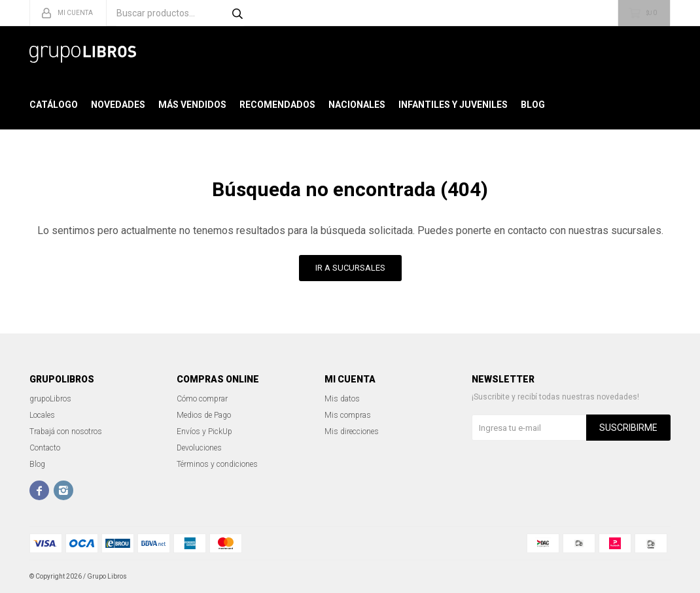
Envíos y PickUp (204, 432)
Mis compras (348, 415)
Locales (42, 415)
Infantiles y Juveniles (453, 105)
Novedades (118, 105)
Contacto (45, 448)
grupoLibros (50, 399)
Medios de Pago (204, 415)
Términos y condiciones (217, 464)
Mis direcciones (352, 432)
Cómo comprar (202, 399)
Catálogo (54, 105)
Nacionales (357, 105)
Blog (533, 105)
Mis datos (342, 399)
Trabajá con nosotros (66, 432)
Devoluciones (199, 448)
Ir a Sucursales (350, 268)
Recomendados (277, 105)
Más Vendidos (192, 105)
